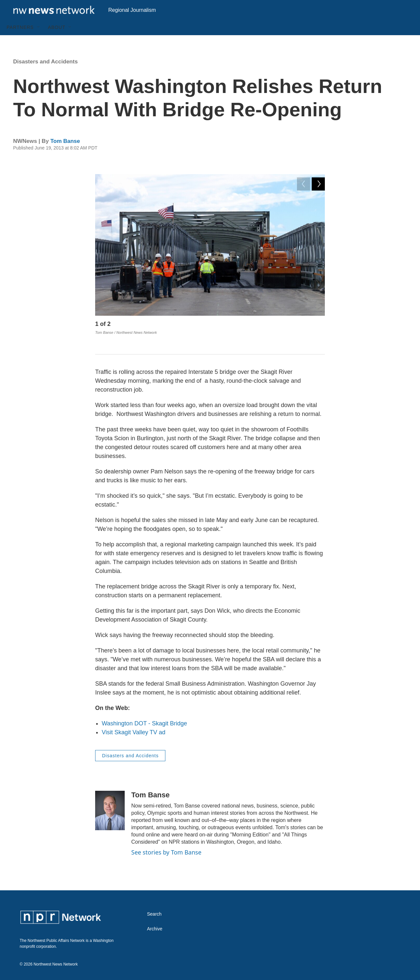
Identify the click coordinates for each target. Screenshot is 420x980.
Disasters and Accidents (45, 76)
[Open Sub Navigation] (39, 42)
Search (154, 914)
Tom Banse (65, 156)
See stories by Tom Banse (166, 852)
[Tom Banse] (110, 810)
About (57, 42)
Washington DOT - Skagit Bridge (144, 723)
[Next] (318, 340)
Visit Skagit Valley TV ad (134, 732)
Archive (155, 929)
